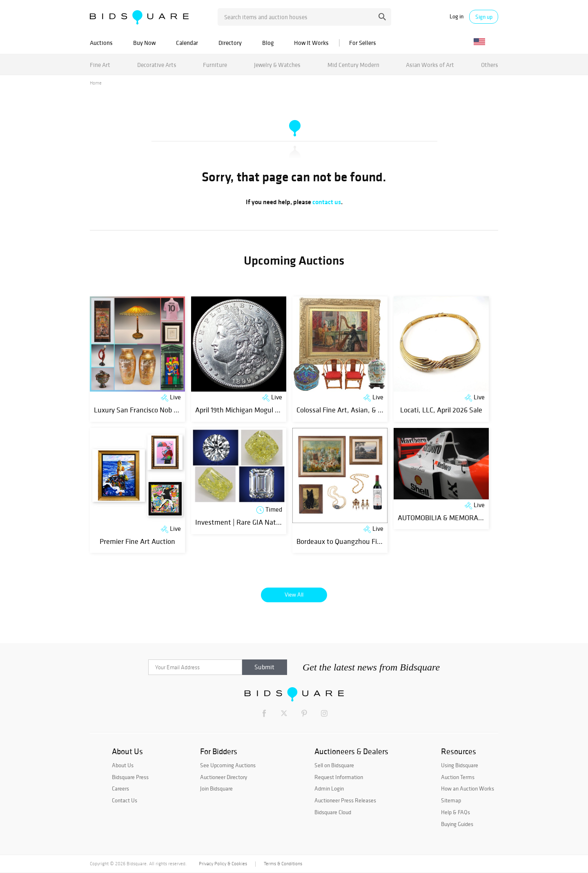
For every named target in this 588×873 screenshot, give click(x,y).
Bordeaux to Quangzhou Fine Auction (353, 541)
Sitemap (451, 800)
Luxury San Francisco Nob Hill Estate (149, 410)
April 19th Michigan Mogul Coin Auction (254, 410)
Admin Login (329, 788)
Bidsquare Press (130, 777)
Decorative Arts (157, 65)
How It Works (311, 43)
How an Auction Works (468, 788)
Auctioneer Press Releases (345, 800)
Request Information (339, 777)
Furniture (215, 65)
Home (96, 83)
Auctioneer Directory (224, 777)
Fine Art (100, 65)
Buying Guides (457, 824)
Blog (268, 43)
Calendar (187, 43)
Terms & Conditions (283, 864)
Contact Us (125, 800)
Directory (230, 43)
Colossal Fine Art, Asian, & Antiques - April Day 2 (370, 410)
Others (490, 65)
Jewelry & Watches (277, 65)
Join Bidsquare (216, 788)
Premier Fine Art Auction (137, 541)
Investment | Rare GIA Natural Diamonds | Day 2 (269, 522)
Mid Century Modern (353, 65)
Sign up (484, 17)
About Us (123, 765)
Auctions (101, 43)
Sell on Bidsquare (334, 765)
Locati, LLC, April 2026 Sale (441, 410)
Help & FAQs (455, 812)
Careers (120, 788)
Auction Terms (458, 777)
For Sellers (363, 43)
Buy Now (144, 43)
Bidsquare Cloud (333, 812)
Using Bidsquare (460, 765)
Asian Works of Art (430, 65)
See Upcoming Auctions (228, 765)
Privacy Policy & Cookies (223, 864)
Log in (457, 17)
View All (294, 595)
